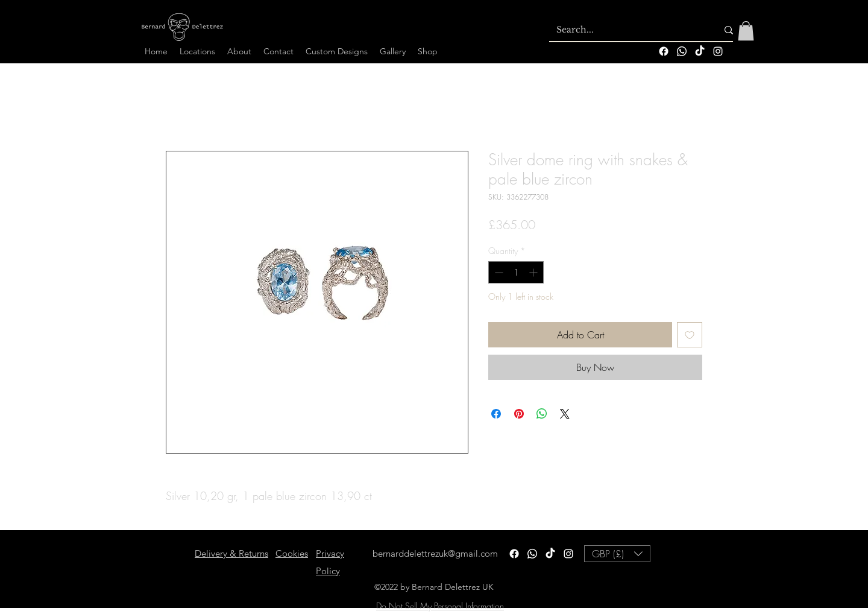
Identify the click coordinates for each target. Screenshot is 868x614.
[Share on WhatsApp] (542, 414)
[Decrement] (498, 272)
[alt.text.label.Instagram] (718, 51)
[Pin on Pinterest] (519, 414)
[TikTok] (700, 51)
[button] (746, 31)
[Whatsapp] (682, 51)
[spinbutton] (516, 272)
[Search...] (628, 30)
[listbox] (617, 554)
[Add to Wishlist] (690, 335)
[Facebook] (664, 51)
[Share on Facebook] (496, 414)
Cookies (292, 553)
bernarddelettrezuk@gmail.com (435, 553)
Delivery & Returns (231, 553)
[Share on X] (565, 414)
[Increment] (534, 272)
